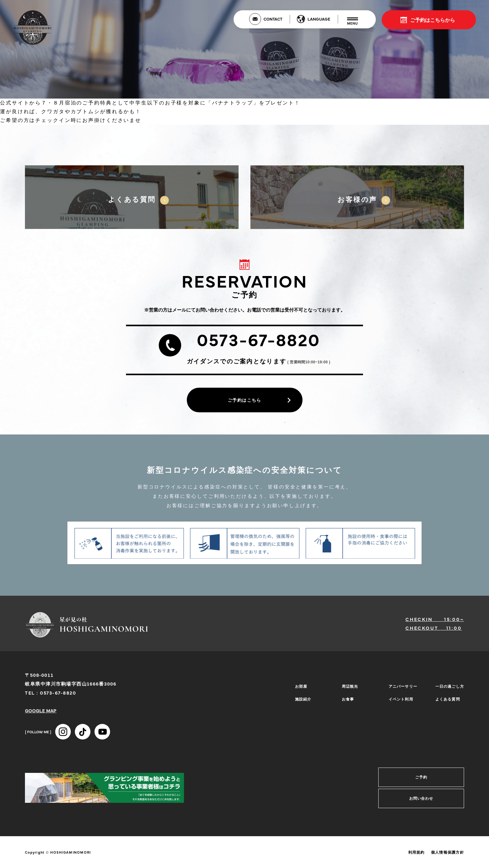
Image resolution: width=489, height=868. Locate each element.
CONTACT (273, 19)
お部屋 (299, 688)
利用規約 (416, 855)
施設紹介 (301, 698)
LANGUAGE (319, 19)
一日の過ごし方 (448, 688)
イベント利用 (399, 698)
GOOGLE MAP (41, 713)
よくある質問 (446, 698)
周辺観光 (348, 688)
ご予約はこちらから (433, 20)
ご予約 (421, 779)
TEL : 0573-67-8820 (51, 695)
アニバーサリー (402, 688)
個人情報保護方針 (448, 855)
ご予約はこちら (244, 401)
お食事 (346, 698)
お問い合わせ (421, 801)
